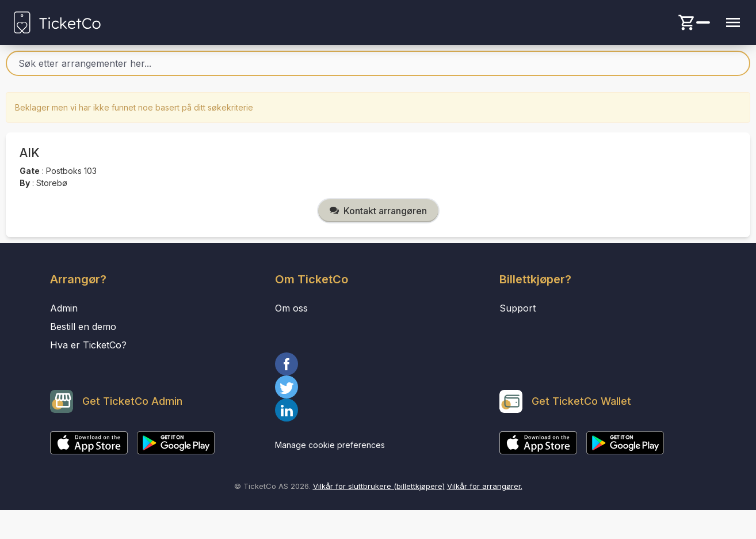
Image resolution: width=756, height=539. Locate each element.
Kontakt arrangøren (378, 211)
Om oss (291, 308)
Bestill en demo (83, 327)
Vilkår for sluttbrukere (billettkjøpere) (379, 486)
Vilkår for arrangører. (485, 486)
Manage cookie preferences (330, 445)
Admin (64, 308)
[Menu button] (733, 22)
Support (518, 308)
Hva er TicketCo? (88, 345)
